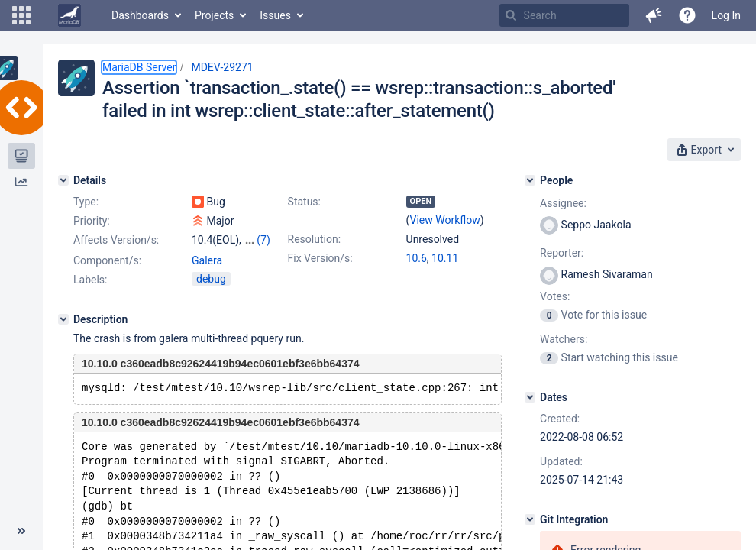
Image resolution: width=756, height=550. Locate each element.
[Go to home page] (69, 15)
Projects (214, 15)
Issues (275, 15)
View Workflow (445, 220)
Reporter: (562, 253)
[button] (21, 15)
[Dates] (530, 397)
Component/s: (107, 260)
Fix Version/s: (320, 258)
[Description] (63, 319)
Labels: (90, 280)
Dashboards (140, 15)
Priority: (92, 221)
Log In (726, 15)
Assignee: (563, 203)
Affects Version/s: (116, 240)
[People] (530, 180)
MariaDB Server (139, 67)
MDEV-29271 (222, 67)
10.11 (445, 258)
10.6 (417, 258)
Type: (86, 202)
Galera (207, 260)
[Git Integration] (530, 519)
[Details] (63, 180)
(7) (263, 240)
